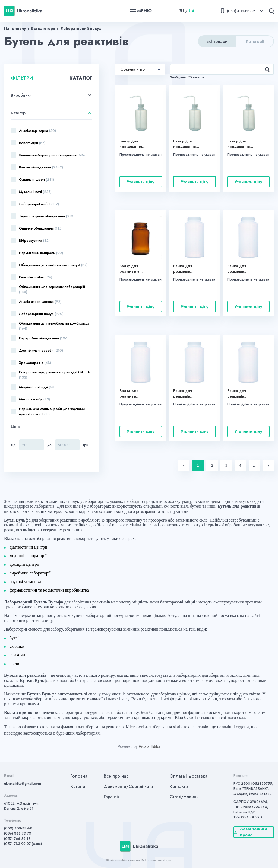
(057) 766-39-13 (17, 839)
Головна (79, 776)
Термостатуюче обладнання (47, 216)
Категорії (255, 41)
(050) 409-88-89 (18, 828)
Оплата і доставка (189, 776)
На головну (15, 28)
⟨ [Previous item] (184, 466)
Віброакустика (34, 241)
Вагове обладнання (41, 167)
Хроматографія (35, 363)
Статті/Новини (184, 797)
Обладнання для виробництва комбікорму (54, 326)
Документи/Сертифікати (129, 786)
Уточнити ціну (141, 182)
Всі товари (217, 41)
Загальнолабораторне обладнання (53, 155)
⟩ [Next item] (268, 466)
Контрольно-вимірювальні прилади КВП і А (54, 375)
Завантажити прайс (250, 832)
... (254, 466)
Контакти (179, 786)
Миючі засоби (34, 399)
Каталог (79, 786)
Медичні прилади (37, 387)
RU (181, 11)
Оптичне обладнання (41, 228)
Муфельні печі (35, 192)
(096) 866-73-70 (18, 833)
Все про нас (116, 776)
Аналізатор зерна (37, 131)
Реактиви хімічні (36, 277)
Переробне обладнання (44, 338)
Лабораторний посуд (81, 28)
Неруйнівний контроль (41, 253)
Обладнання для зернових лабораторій (52, 289)
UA (192, 11)
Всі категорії (43, 28)
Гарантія (112, 797)
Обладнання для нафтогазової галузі (53, 265)
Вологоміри (32, 143)
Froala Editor (150, 746)
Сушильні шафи (37, 179)
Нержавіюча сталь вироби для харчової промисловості (52, 411)
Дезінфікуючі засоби (41, 350)
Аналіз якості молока (40, 302)
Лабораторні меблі (39, 204)
